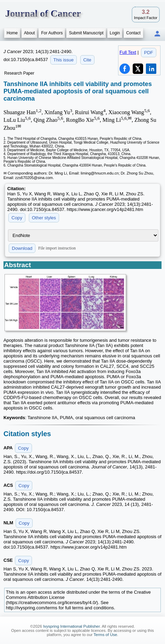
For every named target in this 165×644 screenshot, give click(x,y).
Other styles (44, 218)
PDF (149, 53)
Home (12, 33)
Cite (87, 60)
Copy (17, 218)
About (29, 33)
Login (115, 33)
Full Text (128, 52)
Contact (133, 33)
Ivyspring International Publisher (71, 626)
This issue (64, 60)
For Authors (52, 33)
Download (22, 248)
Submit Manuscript (86, 33)
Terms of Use (105, 635)
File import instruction (57, 248)
